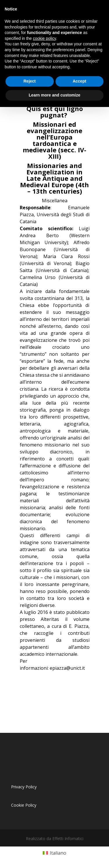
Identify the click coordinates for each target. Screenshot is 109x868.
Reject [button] (30, 81)
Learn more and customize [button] (54, 95)
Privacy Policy (24, 787)
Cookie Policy (24, 805)
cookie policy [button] (44, 38)
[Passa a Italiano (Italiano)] (54, 853)
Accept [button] (79, 81)
